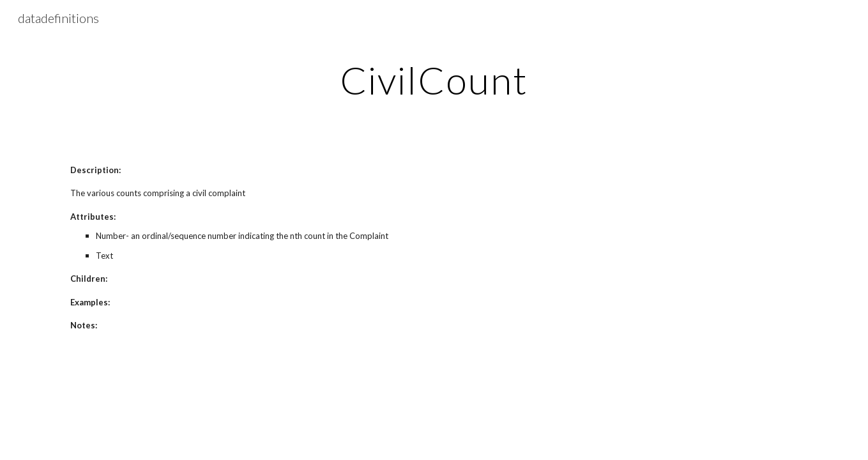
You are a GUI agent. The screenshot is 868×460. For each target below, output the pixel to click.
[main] (434, 80)
